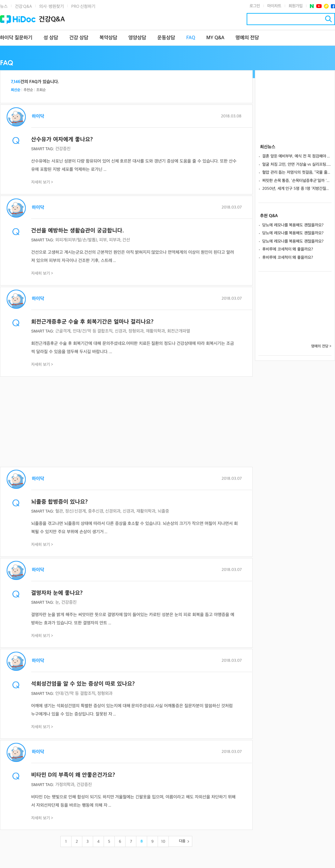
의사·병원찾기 (51, 7)
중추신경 (96, 511)
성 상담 (51, 38)
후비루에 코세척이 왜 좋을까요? (288, 249)
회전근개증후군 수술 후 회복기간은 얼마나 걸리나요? (92, 322)
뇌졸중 (163, 511)
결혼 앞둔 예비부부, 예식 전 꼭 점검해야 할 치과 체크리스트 (297, 156)
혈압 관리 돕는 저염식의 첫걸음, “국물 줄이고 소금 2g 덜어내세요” (297, 172)
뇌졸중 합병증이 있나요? (59, 502)
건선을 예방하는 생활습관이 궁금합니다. (78, 231)
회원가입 (296, 6)
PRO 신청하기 (83, 7)
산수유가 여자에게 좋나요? (62, 140)
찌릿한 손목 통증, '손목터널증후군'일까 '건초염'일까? (297, 181)
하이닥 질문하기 (16, 38)
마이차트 (274, 6)
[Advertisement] (126, 422)
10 (163, 842)
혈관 (59, 511)
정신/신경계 (75, 511)
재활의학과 (155, 331)
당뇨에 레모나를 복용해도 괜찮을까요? (293, 225)
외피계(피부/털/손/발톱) (76, 240)
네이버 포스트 (312, 6)
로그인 (255, 6)
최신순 (16, 90)
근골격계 (63, 331)
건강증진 (63, 149)
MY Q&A (215, 38)
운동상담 (166, 38)
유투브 (319, 6)
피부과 (115, 240)
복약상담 (108, 38)
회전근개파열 (179, 331)
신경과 (120, 331)
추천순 (28, 90)
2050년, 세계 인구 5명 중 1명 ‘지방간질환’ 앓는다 (297, 189)
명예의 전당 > (321, 346)
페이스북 (333, 6)
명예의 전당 (247, 38)
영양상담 (137, 38)
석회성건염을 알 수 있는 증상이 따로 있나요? (83, 684)
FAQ (191, 38)
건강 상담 (79, 38)
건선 (126, 240)
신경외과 (113, 511)
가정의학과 (65, 785)
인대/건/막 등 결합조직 (93, 331)
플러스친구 (326, 6)
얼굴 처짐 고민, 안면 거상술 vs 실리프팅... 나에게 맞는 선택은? (297, 165)
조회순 (41, 90)
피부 (103, 240)
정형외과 (136, 331)
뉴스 (4, 7)
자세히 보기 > (42, 182)
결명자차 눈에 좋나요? (57, 593)
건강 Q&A (23, 7)
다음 (182, 841)
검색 (328, 19)
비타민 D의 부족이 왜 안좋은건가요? (73, 775)
